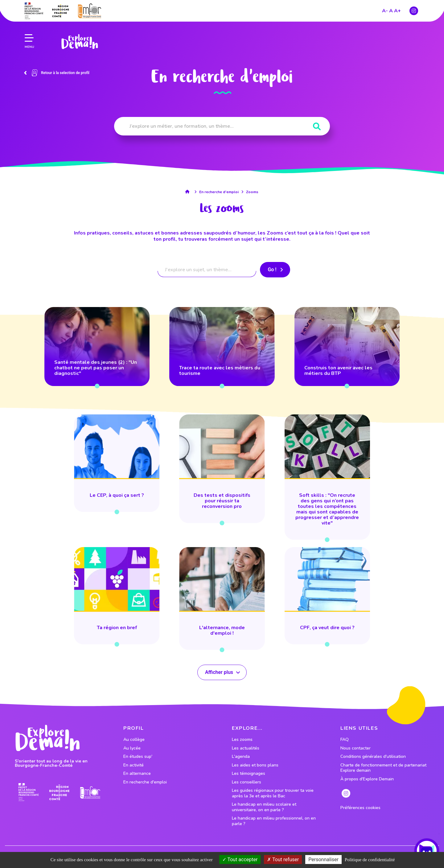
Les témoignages (249, 774)
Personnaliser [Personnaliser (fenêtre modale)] (323, 860)
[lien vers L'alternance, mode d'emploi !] (222, 599)
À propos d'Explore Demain (367, 779)
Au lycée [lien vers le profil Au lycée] (132, 748)
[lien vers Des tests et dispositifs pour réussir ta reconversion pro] (222, 469)
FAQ (345, 740)
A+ (397, 11)
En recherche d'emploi (219, 192)
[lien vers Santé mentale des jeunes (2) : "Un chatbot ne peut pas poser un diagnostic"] (97, 347)
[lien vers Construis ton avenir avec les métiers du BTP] (347, 347)
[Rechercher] (317, 127)
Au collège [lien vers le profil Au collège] (134, 740)
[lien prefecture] (34, 11)
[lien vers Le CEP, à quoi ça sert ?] (117, 463)
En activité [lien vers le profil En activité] (134, 765)
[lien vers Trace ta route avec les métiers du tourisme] (222, 347)
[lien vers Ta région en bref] (117, 596)
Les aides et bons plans (255, 765)
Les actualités (246, 748)
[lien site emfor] (90, 11)
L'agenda (241, 757)
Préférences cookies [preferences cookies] (360, 808)
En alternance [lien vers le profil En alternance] (137, 774)
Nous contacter (356, 748)
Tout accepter (240, 860)
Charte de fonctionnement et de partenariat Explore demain (383, 768)
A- (385, 11)
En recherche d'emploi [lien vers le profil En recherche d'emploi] (145, 782)
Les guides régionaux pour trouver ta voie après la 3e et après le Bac (273, 793)
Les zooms (242, 740)
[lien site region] (61, 11)
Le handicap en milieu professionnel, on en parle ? (274, 821)
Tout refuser (283, 860)
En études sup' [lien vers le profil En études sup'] (138, 757)
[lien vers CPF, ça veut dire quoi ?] (327, 596)
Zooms (252, 192)
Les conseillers (247, 782)
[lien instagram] (414, 11)
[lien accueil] (189, 192)
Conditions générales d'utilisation (373, 757)
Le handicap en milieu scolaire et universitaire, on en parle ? (264, 807)
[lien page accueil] (80, 42)
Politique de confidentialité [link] (370, 860)
